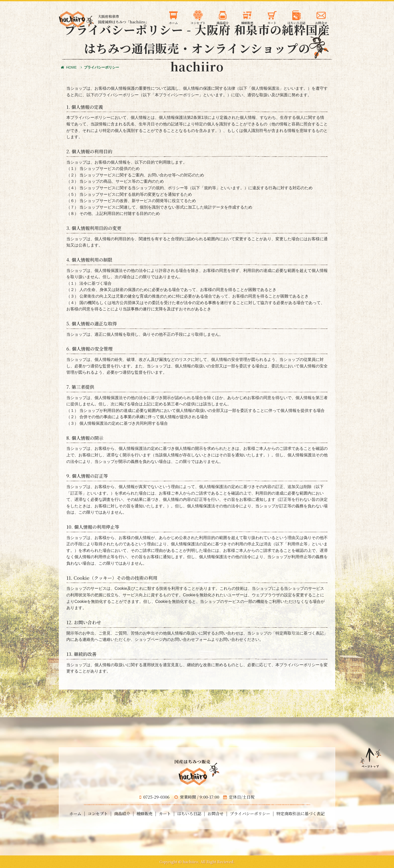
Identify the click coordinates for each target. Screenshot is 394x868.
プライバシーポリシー (250, 814)
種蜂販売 (144, 814)
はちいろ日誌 (189, 814)
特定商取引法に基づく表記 (301, 814)
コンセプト (98, 814)
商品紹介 (122, 814)
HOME (69, 67)
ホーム (75, 814)
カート (165, 814)
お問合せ (216, 814)
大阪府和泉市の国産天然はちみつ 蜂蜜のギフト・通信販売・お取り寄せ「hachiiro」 (76, 19)
